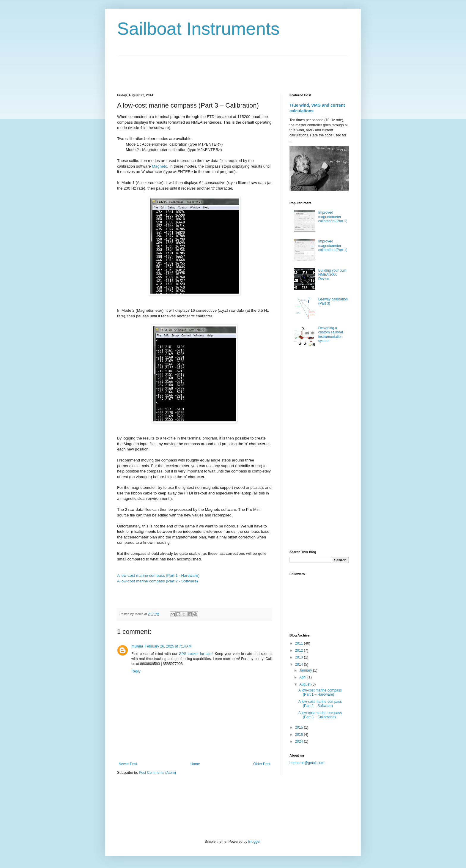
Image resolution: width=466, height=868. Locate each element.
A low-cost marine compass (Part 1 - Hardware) (158, 575)
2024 (300, 741)
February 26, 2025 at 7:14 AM (168, 646)
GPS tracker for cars (195, 654)
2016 (300, 735)
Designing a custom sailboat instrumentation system (331, 334)
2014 (300, 664)
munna (137, 646)
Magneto (159, 166)
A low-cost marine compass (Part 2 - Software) (158, 581)
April (303, 677)
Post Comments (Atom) (157, 773)
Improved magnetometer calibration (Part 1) (333, 246)
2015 (300, 727)
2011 (300, 643)
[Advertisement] (225, 70)
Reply (136, 671)
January (306, 670)
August (305, 684)
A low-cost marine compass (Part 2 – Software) (320, 704)
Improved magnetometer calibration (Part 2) (333, 217)
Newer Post (128, 764)
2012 (300, 650)
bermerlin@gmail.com (307, 763)
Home (195, 764)
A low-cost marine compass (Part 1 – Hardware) (320, 692)
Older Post (262, 764)
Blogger (254, 842)
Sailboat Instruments (198, 29)
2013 (300, 657)
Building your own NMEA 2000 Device (332, 275)
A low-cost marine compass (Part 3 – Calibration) (320, 715)
